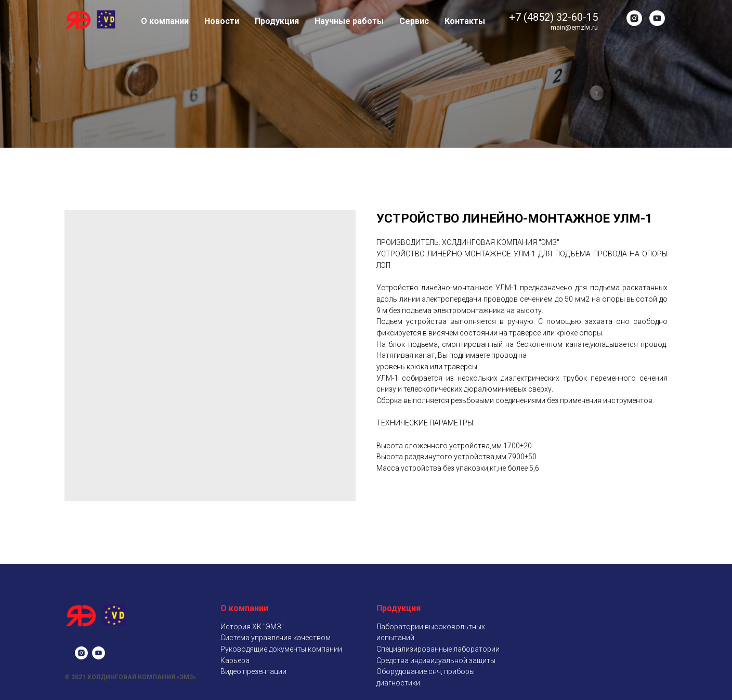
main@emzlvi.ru (574, 27)
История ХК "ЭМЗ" (252, 627)
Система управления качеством (276, 638)
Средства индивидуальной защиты (436, 660)
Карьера (235, 660)
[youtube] (657, 18)
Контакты (465, 21)
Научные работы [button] (349, 21)
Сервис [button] (414, 21)
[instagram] (634, 18)
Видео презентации (253, 671)
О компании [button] (165, 21)
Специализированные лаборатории (438, 649)
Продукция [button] (277, 21)
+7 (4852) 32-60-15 (553, 17)
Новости (222, 21)
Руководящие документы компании (281, 649)
